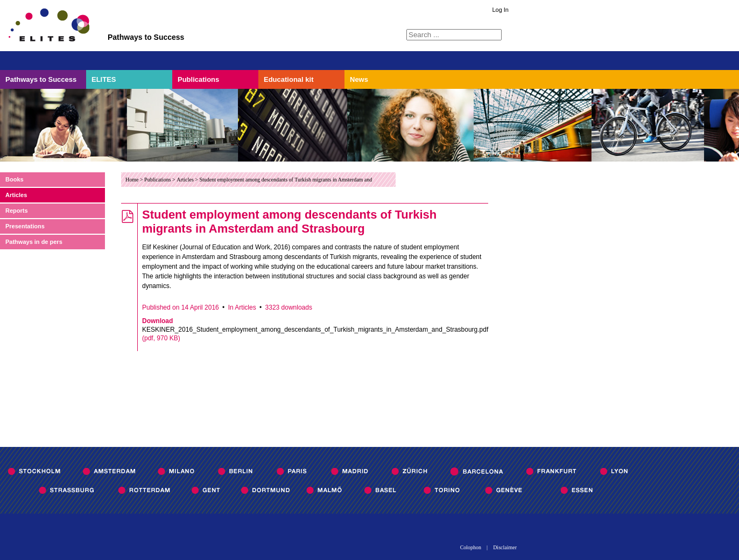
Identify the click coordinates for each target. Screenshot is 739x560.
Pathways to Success (41, 79)
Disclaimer (505, 548)
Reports (17, 211)
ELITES (104, 79)
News (359, 79)
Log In (500, 10)
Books (15, 179)
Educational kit (288, 79)
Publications (198, 79)
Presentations (25, 226)
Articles (16, 195)
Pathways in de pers (34, 242)
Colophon (471, 548)
